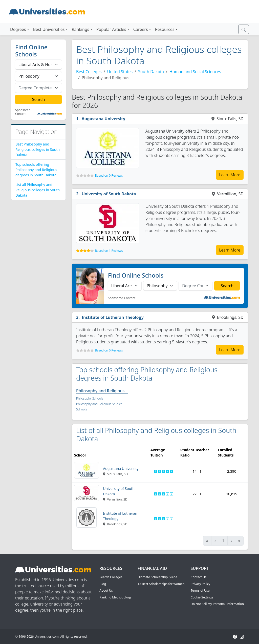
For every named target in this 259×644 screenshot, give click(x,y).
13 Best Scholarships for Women (161, 584)
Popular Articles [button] (111, 29)
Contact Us (199, 577)
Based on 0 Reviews (109, 175)
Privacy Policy (200, 584)
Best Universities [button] (49, 29)
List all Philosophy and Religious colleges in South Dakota (38, 190)
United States (120, 72)
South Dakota (151, 72)
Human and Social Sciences (195, 72)
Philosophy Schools (90, 398)
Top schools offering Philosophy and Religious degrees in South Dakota (36, 170)
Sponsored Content (23, 112)
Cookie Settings (202, 597)
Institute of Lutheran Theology (113, 317)
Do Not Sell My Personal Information (217, 604)
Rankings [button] (81, 29)
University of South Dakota (109, 194)
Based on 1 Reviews (109, 251)
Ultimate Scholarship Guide (157, 577)
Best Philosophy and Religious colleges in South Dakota (38, 149)
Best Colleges (89, 72)
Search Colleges (111, 577)
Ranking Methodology (115, 597)
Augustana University (104, 119)
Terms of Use (200, 590)
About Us (106, 590)
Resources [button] (165, 29)
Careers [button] (141, 29)
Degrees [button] (18, 29)
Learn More (230, 175)
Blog (103, 584)
